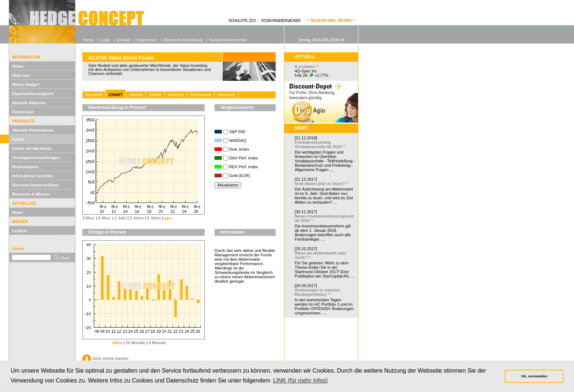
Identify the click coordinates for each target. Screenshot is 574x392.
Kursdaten (305, 67)
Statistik (136, 95)
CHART (115, 95)
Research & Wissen (31, 194)
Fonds (18, 139)
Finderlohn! (23, 112)
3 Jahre (137, 218)
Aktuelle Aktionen (29, 103)
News (17, 212)
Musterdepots (25, 167)
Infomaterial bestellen (33, 176)
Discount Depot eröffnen (36, 185)
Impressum (147, 40)
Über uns (21, 75)
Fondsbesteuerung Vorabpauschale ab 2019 (318, 144)
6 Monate (157, 343)
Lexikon (20, 231)
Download (226, 95)
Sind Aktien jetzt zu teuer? (320, 184)
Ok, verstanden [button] (534, 376)
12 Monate (135, 343)
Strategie (176, 95)
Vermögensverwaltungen (36, 158)
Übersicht (94, 95)
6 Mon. (105, 218)
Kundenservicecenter (228, 40)
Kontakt (124, 40)
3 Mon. (89, 218)
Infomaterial (200, 95)
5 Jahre (154, 218)
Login (105, 40)
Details (155, 95)
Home (18, 66)
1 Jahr (120, 218)
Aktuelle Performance (33, 130)
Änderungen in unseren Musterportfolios (317, 292)
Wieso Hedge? (26, 84)
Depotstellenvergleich (33, 94)
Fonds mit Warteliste (32, 148)
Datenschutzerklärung (183, 40)
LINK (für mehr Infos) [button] (300, 380)
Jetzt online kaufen (105, 358)
